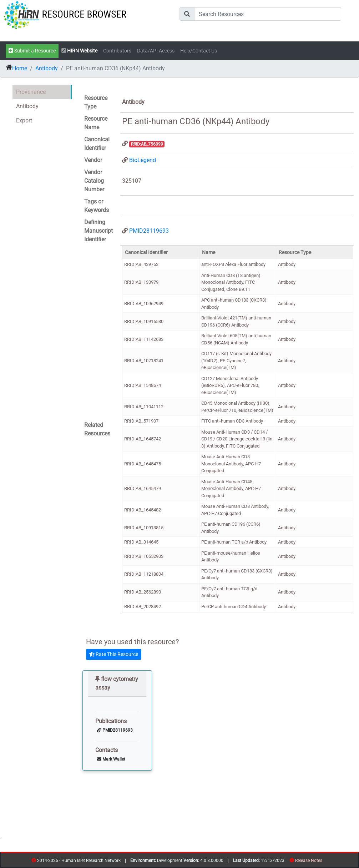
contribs (327, 862)
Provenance (31, 92)
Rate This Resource (114, 654)
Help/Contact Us (199, 51)
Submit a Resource (32, 51)
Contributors (117, 51)
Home (20, 68)
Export (24, 120)
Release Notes (309, 861)
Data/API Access (156, 51)
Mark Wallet (111, 759)
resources (325, 862)
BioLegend (143, 160)
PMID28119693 (149, 231)
